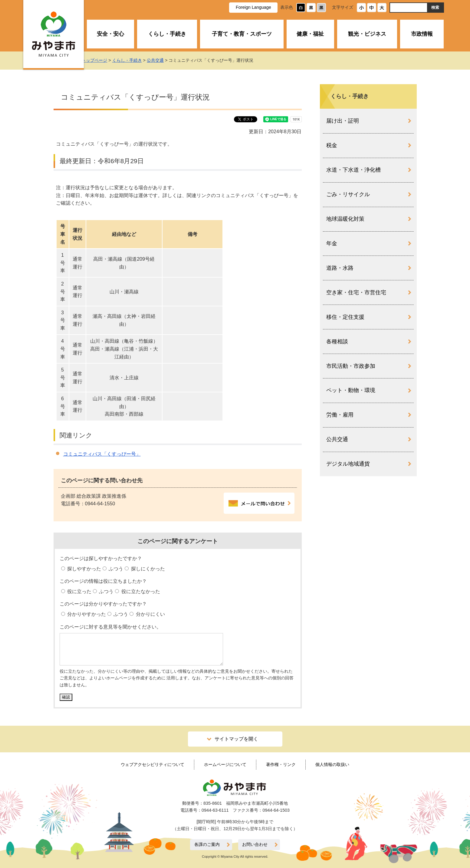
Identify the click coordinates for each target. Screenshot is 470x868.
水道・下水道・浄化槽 (353, 170)
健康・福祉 (310, 34)
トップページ (101, 60)
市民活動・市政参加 (351, 366)
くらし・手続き (167, 34)
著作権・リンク (281, 764)
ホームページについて (225, 764)
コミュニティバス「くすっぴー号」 (102, 454)
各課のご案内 (207, 845)
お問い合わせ (255, 845)
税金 (332, 145)
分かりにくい (150, 614)
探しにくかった (147, 569)
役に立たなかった (140, 591)
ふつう (115, 569)
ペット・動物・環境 (351, 390)
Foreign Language (253, 7)
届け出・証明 (343, 121)
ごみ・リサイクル (348, 194)
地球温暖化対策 (345, 219)
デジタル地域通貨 (348, 464)
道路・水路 (340, 268)
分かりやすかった (86, 614)
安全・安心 (110, 34)
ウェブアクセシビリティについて (153, 764)
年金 (332, 243)
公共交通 (162, 60)
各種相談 (337, 342)
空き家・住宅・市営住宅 (356, 292)
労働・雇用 (340, 415)
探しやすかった (84, 569)
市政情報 (422, 34)
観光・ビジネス (367, 34)
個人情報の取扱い (332, 764)
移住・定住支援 (345, 317)
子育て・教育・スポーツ (242, 34)
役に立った (79, 591)
